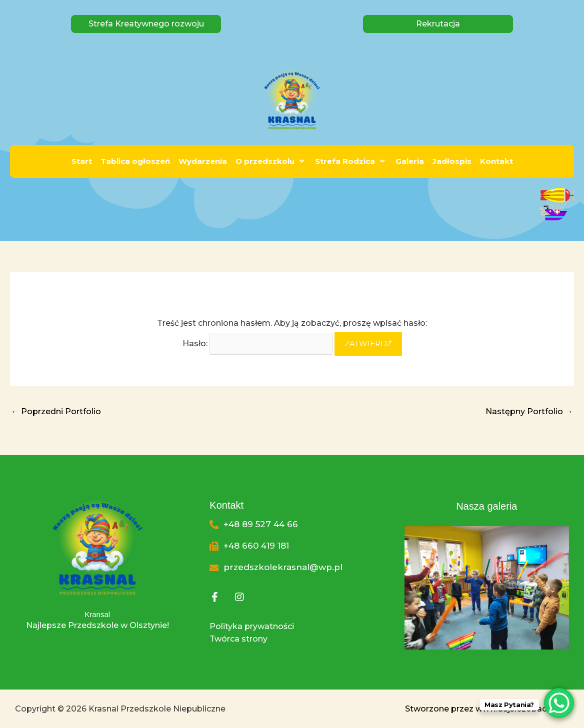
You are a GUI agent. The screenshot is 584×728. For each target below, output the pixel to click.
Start (82, 161)
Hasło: (257, 344)
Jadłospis (452, 161)
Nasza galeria (486, 506)
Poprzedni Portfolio (56, 411)
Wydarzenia (203, 161)
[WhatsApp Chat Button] (559, 703)
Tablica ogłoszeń (135, 161)
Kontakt (496, 161)
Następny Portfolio (529, 411)
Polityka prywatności (252, 626)
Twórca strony (238, 639)
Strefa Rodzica (351, 161)
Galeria (410, 161)
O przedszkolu (271, 161)
